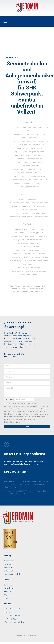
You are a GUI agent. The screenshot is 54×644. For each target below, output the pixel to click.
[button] (5, 21)
